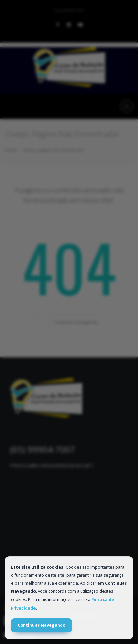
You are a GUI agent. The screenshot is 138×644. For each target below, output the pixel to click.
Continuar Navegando (42, 625)
